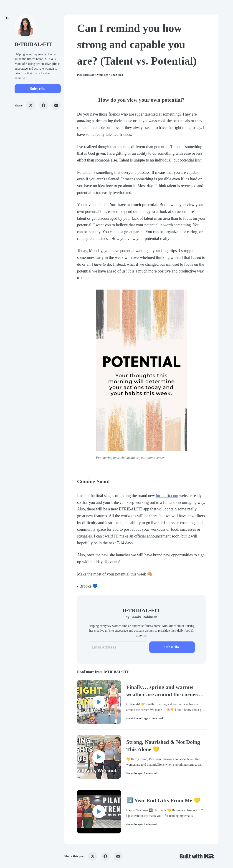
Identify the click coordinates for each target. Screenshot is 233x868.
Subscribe (38, 89)
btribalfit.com (167, 496)
